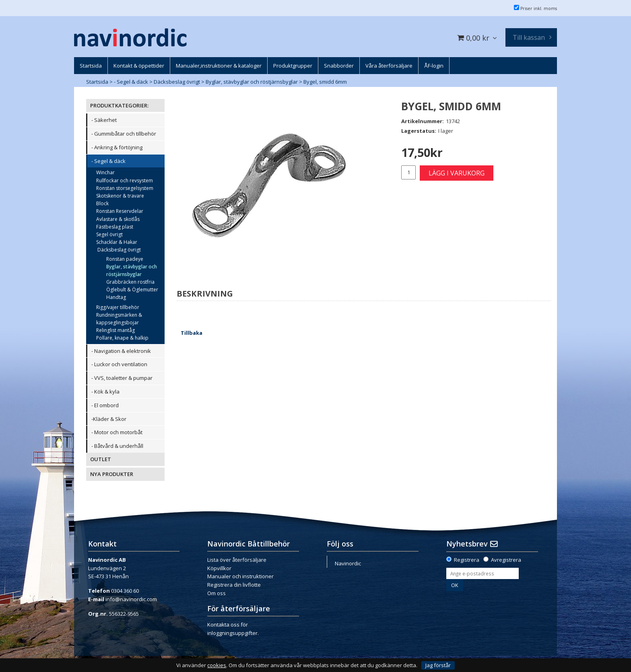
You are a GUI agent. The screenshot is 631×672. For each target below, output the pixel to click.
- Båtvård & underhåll (117, 446)
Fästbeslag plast (115, 227)
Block (102, 203)
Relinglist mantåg (115, 330)
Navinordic (348, 563)
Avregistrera (506, 560)
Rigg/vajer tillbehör (118, 307)
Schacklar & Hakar (117, 242)
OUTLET (101, 459)
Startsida (97, 82)
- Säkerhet (104, 120)
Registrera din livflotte (234, 585)
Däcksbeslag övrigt (177, 82)
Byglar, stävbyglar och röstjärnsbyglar (252, 82)
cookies (217, 665)
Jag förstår (438, 665)
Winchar (105, 172)
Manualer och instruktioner (240, 576)
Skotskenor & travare (120, 196)
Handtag (116, 297)
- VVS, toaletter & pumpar (122, 378)
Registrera (467, 560)
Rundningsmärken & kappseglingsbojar (119, 319)
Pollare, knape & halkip (122, 338)
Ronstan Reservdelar (120, 211)
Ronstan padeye (125, 259)
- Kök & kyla (105, 392)
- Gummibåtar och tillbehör (124, 134)
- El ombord (105, 405)
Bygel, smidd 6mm (325, 82)
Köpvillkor (219, 568)
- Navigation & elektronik (121, 351)
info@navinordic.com (131, 599)
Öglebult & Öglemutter (132, 290)
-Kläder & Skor (109, 419)
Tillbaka (192, 333)
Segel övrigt (109, 234)
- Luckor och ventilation (119, 364)
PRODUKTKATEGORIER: (119, 105)
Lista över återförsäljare (237, 560)
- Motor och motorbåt (117, 432)
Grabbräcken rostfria (130, 282)
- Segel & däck (131, 82)
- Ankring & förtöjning (117, 147)
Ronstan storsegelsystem (125, 188)
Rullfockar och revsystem (125, 180)
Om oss (217, 593)
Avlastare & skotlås (118, 219)
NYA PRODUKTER (112, 474)
